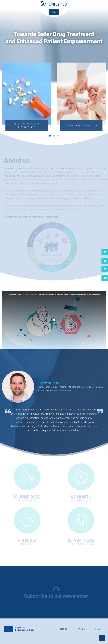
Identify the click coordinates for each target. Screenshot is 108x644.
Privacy (98, 629)
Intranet (65, 629)
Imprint (82, 629)
